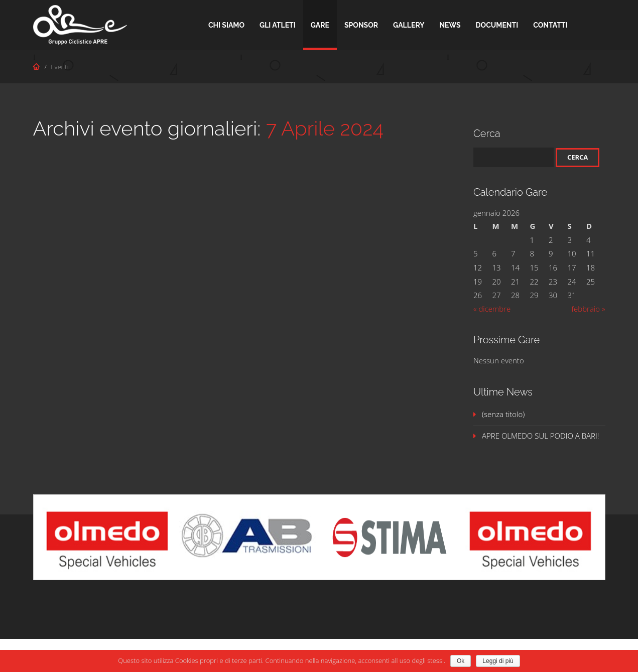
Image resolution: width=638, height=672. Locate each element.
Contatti (550, 25)
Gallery (409, 25)
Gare (320, 25)
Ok (461, 661)
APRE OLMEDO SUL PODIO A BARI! (540, 436)
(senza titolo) (503, 414)
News (450, 25)
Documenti (497, 25)
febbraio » (589, 309)
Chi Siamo (226, 25)
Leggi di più (498, 661)
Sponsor (361, 25)
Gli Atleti (278, 25)
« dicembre (492, 309)
